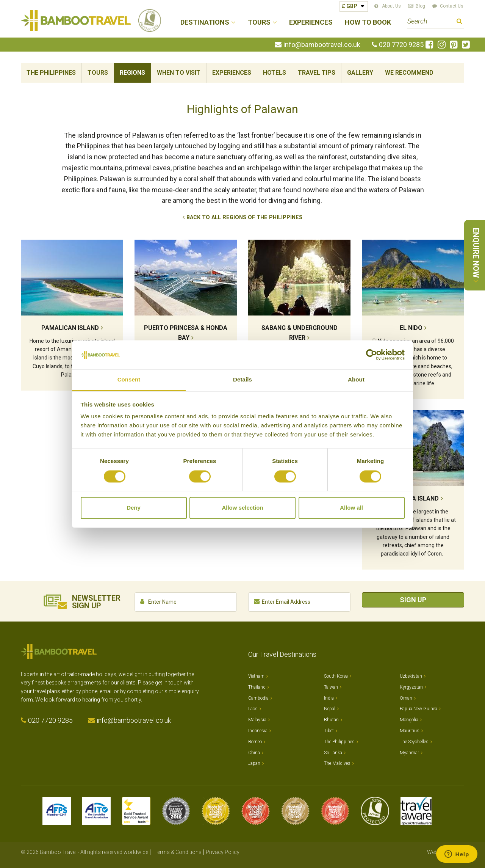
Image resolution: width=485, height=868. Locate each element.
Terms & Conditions (178, 852)
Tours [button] (259, 23)
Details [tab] (242, 380)
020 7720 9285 (401, 45)
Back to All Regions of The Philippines (244, 217)
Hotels (275, 73)
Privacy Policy (223, 852)
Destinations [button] (205, 23)
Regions (132, 73)
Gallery (360, 73)
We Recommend (409, 73)
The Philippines (51, 73)
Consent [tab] (129, 380)
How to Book (368, 23)
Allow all (351, 508)
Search (459, 22)
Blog (420, 6)
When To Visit (179, 73)
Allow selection (242, 508)
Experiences (311, 23)
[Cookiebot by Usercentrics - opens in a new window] (372, 355)
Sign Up (413, 600)
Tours (98, 73)
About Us (391, 6)
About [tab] (356, 380)
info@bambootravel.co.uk (322, 45)
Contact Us (452, 6)
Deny (134, 508)
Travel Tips (317, 73)
